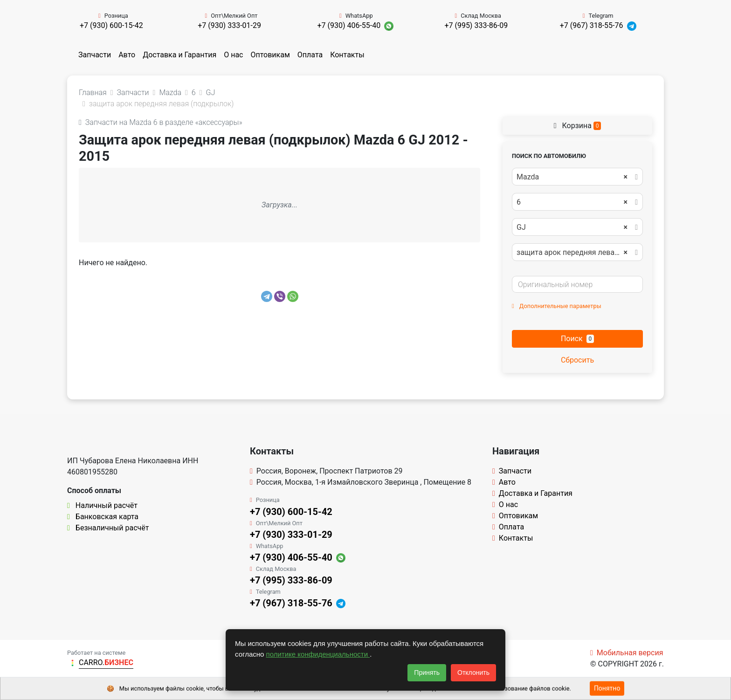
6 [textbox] (572, 202)
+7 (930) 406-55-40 (349, 25)
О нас (233, 55)
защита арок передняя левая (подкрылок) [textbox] (577, 253)
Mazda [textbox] (572, 177)
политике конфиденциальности (318, 654)
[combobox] (577, 177)
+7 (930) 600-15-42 (111, 25)
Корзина (578, 126)
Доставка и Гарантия (179, 55)
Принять (427, 673)
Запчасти (95, 55)
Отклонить (473, 673)
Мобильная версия (627, 653)
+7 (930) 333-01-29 (229, 25)
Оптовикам (270, 55)
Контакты (347, 55)
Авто (127, 55)
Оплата (310, 55)
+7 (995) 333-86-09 (476, 25)
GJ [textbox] (572, 227)
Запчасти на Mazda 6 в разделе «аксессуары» (161, 122)
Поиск (577, 339)
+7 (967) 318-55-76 (592, 25)
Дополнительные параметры (557, 306)
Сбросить (577, 360)
